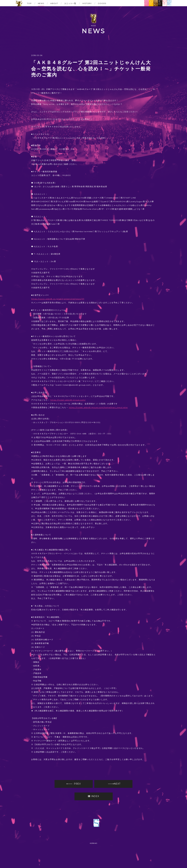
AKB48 (147, 3)
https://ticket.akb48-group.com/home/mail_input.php (98, 407)
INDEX (93, 796)
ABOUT (54, 3)
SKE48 (151, 3)
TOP (29, 3)
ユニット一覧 (70, 3)
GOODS (102, 3)
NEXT (114, 784)
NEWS (41, 3)
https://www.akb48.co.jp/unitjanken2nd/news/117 (58, 299)
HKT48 (160, 3)
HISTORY (87, 3)
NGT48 (165, 3)
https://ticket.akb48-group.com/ (68, 400)
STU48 (169, 3)
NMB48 (156, 3)
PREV (74, 784)
